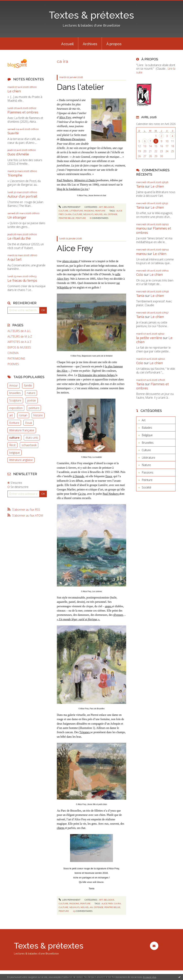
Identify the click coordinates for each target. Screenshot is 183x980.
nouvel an (101, 214)
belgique (15, 453)
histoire (38, 415)
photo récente (71, 261)
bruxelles (15, 393)
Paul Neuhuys (65, 180)
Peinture (100, 211)
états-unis (32, 438)
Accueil (67, 44)
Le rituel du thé (19, 238)
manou (141, 228)
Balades (147, 428)
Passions (89, 211)
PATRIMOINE (16, 359)
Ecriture (14, 423)
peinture (34, 408)
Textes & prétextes (91, 15)
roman (23, 415)
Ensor (109, 476)
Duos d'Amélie (18, 154)
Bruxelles (148, 443)
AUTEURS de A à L (19, 331)
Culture (63, 211)
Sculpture (15, 400)
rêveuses (118, 615)
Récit (12, 445)
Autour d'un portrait (22, 196)
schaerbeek (29, 445)
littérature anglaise (21, 460)
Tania (140, 186)
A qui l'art (14, 259)
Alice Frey (65, 117)
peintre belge (67, 218)
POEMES (13, 364)
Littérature (76, 211)
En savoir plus (150, 977)
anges (108, 606)
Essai (29, 423)
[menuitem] (67, 44)
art (11, 415)
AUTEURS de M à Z (20, 337)
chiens (61, 828)
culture (14, 438)
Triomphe (15, 175)
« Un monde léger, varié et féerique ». (78, 619)
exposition (16, 408)
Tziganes (85, 732)
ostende (112, 214)
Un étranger (17, 217)
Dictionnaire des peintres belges (97, 375)
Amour (14, 385)
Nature (146, 465)
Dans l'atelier (80, 87)
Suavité (13, 133)
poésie (32, 400)
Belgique (109, 207)
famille (28, 385)
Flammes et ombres (23, 112)
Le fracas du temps (22, 280)
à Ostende (78, 476)
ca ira (68, 214)
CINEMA (13, 353)
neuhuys (88, 214)
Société (146, 487)
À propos (114, 44)
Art (101, 207)
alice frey (107, 904)
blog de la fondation (73, 189)
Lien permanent (70, 207)
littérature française (22, 430)
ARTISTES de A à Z (19, 342)
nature (31, 393)
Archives (90, 44)
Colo (140, 275)
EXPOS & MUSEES (19, 347)
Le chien (14, 91)
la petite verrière (149, 338)
